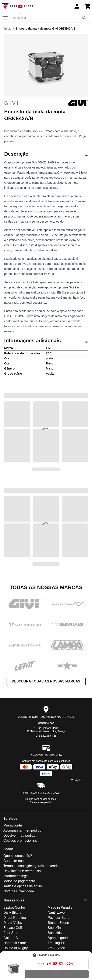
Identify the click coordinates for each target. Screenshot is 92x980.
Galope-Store (13, 938)
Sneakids (55, 933)
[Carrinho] (88, 6)
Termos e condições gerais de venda (31, 866)
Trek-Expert (56, 948)
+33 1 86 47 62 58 (46, 737)
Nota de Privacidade (19, 891)
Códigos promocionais (20, 841)
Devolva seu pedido (41, 802)
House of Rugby (16, 948)
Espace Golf (13, 928)
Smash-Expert (58, 923)
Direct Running (15, 918)
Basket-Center (14, 907)
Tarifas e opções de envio (23, 886)
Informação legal (16, 876)
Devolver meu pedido (19, 835)
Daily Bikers (12, 913)
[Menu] (5, 18)
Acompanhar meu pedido (22, 830)
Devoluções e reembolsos (23, 871)
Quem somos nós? (18, 856)
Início (8, 29)
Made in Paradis (60, 907)
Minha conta (13, 825)
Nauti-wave (56, 913)
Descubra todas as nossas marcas (46, 681)
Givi (46, 103)
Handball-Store (15, 943)
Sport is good (58, 938)
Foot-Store (11, 933)
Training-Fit (56, 943)
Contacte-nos (46, 723)
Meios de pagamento (19, 881)
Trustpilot (77, 780)
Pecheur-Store (59, 918)
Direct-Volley (13, 923)
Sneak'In (54, 928)
